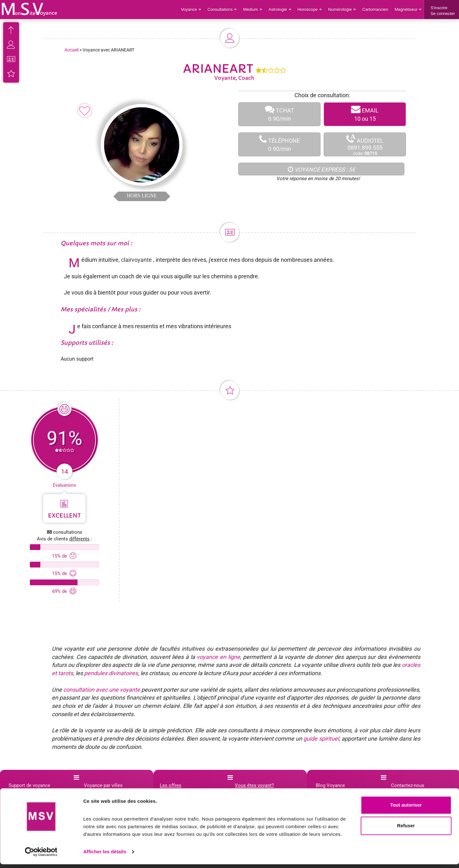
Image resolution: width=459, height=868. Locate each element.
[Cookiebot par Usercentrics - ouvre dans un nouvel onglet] (41, 856)
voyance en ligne (218, 657)
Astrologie (281, 9)
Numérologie (343, 9)
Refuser (406, 829)
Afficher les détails (105, 855)
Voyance (193, 9)
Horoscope (310, 9)
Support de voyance (29, 785)
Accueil (71, 50)
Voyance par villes (103, 785)
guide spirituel (321, 739)
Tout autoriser (406, 809)
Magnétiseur (408, 9)
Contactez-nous (408, 785)
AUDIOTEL (365, 145)
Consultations (223, 9)
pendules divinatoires (111, 673)
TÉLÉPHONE (279, 144)
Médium (254, 9)
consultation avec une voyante (102, 690)
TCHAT (279, 114)
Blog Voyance (330, 785)
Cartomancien (376, 9)
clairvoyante (136, 260)
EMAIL (365, 114)
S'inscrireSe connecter (443, 11)
